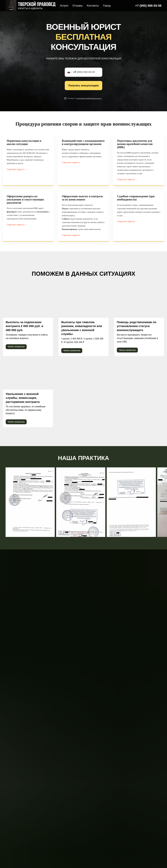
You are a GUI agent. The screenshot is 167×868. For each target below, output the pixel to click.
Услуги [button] (64, 6)
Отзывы (78, 6)
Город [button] (107, 6)
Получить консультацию (84, 86)
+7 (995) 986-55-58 (148, 6)
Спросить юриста (17, 169)
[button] (89, 98)
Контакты (93, 6)
